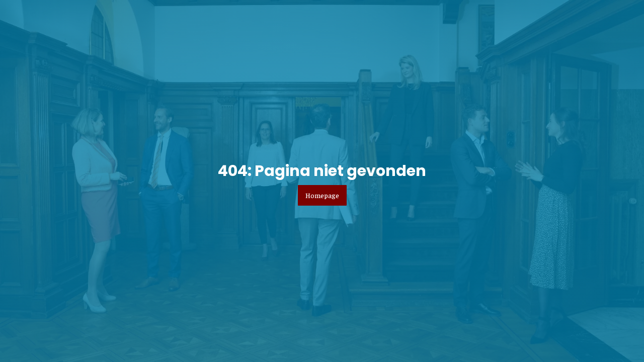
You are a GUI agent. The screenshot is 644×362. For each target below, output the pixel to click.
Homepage (322, 195)
